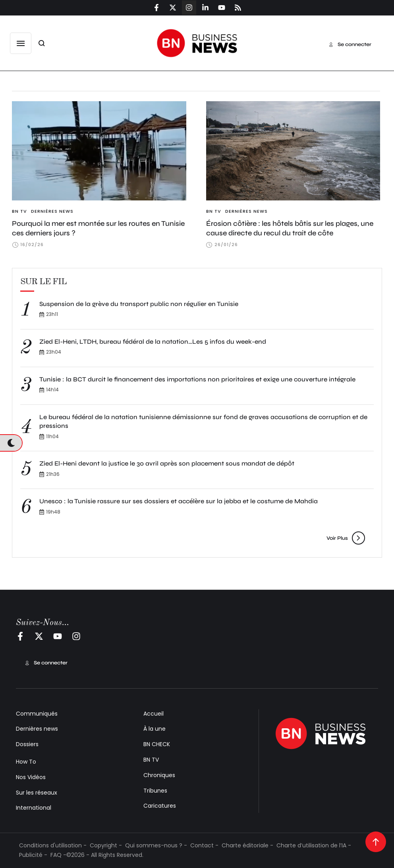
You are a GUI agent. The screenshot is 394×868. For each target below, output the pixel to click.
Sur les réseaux (37, 793)
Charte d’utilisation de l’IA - (314, 845)
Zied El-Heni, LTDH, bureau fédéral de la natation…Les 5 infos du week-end (153, 342)
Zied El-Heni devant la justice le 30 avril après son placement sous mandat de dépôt (167, 463)
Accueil (154, 714)
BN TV (151, 760)
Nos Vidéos (31, 777)
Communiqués (37, 714)
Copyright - (106, 845)
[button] (21, 43)
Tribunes (155, 791)
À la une (155, 729)
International (34, 808)
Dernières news (37, 729)
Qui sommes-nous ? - (156, 845)
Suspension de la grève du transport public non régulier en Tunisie (139, 304)
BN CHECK (157, 744)
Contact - (204, 845)
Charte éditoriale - (247, 845)
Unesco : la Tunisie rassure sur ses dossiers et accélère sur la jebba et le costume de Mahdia (179, 501)
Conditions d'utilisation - (53, 845)
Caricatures (160, 806)
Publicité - (33, 855)
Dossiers (27, 744)
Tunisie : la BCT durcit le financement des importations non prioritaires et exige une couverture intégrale (197, 379)
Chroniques (159, 775)
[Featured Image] (99, 151)
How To (26, 762)
